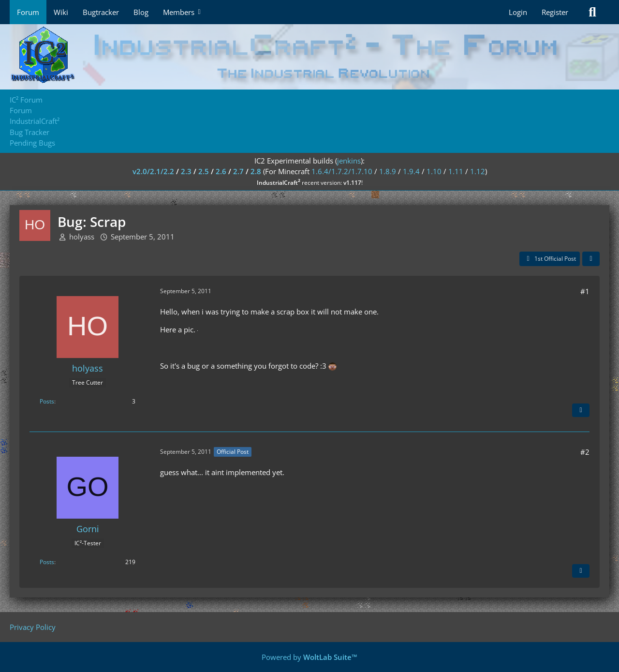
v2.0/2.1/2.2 (153, 171)
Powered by (309, 657)
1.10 (434, 171)
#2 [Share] (585, 452)
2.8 (256, 171)
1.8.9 (388, 171)
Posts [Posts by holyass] (47, 401)
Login (518, 12)
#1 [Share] (585, 291)
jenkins (349, 161)
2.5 (204, 171)
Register (555, 12)
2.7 (238, 171)
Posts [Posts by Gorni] (47, 562)
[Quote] (581, 410)
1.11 (456, 171)
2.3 (186, 171)
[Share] (591, 259)
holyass (82, 237)
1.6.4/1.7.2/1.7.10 (342, 171)
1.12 (478, 171)
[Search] (592, 12)
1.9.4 (411, 171)
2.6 (221, 171)
